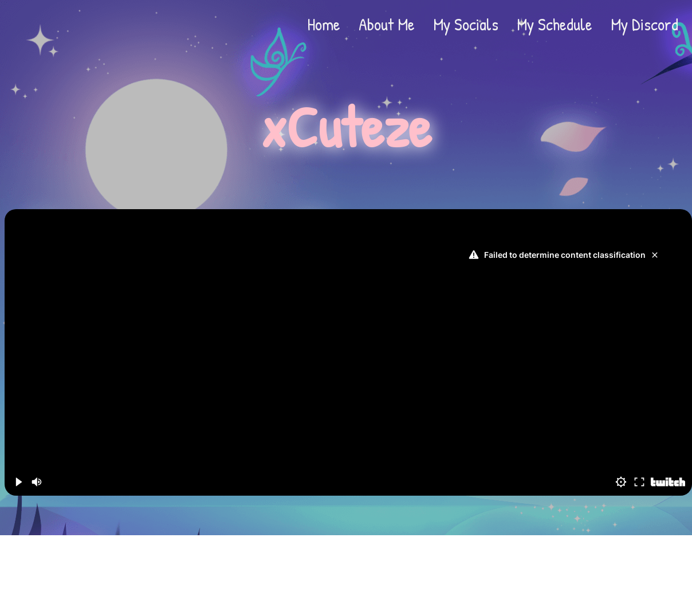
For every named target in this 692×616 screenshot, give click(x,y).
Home (324, 24)
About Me (387, 24)
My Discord (644, 24)
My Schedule (555, 24)
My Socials (466, 24)
